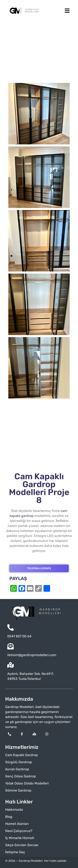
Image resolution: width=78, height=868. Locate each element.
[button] (67, 11)
